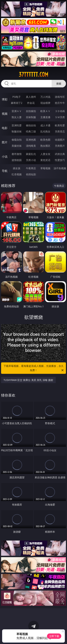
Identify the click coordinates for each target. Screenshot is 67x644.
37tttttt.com (33, 75)
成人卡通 (45, 125)
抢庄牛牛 (60, 103)
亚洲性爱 (17, 125)
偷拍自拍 (31, 125)
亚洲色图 (31, 140)
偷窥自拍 (17, 140)
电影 (5, 128)
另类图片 (60, 146)
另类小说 (31, 160)
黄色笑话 (45, 160)
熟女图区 (45, 146)
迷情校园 (17, 160)
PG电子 (17, 97)
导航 (5, 171)
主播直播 (45, 117)
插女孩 (17, 168)
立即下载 (54, 636)
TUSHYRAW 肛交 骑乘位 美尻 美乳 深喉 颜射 (28, 380)
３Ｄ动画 (60, 111)
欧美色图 (45, 140)
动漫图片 (60, 140)
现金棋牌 (45, 103)
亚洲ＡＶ (17, 111)
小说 (5, 157)
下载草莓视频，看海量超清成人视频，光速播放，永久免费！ (34, 368)
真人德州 (31, 97)
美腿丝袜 (17, 146)
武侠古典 (60, 154)
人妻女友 (45, 154)
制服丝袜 (17, 131)
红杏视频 (17, 174)
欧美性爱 (60, 125)
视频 (5, 114)
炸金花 (31, 103)
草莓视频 (45, 168)
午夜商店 (31, 168)
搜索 (59, 84)
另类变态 (60, 131)
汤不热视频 (60, 168)
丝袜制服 (31, 117)
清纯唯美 (31, 146)
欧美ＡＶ (45, 111)
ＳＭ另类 (60, 117)
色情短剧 (31, 174)
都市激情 (17, 154)
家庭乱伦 (31, 154)
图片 (5, 142)
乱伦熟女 (45, 131)
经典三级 (31, 131)
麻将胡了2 (17, 103)
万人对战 (45, 97)
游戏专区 (60, 97)
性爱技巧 (60, 160)
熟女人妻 (17, 117)
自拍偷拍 (31, 111)
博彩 (5, 99)
